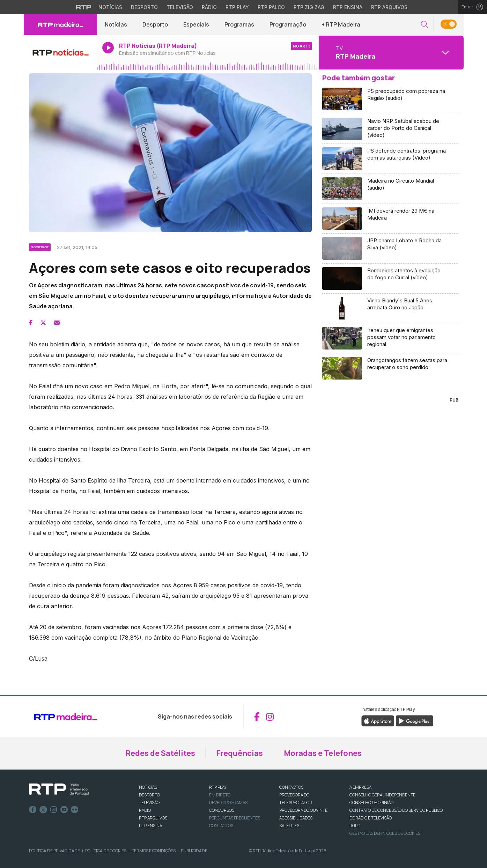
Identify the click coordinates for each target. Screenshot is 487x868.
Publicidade (194, 851)
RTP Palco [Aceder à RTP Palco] (271, 7)
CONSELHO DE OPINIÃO (371, 803)
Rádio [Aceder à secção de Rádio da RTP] (209, 7)
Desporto (155, 24)
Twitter (43, 810)
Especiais (196, 24)
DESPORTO (149, 795)
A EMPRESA (360, 787)
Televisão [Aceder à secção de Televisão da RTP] (180, 7)
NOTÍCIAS (148, 787)
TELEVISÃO (149, 803)
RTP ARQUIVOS (153, 818)
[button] (425, 25)
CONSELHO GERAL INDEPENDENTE (382, 795)
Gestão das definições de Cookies (385, 833)
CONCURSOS (222, 810)
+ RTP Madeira (341, 24)
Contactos (221, 826)
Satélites (289, 826)
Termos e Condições (154, 851)
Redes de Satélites (160, 753)
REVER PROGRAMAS (228, 803)
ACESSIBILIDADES (296, 818)
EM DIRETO (220, 795)
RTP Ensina (150, 826)
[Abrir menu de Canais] (390, 52)
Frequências (239, 753)
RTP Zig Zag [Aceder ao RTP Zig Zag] (309, 7)
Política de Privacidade (54, 851)
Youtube (64, 810)
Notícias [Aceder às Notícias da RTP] (110, 7)
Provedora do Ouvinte (303, 810)
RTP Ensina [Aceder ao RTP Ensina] (348, 7)
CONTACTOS (291, 787)
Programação (288, 24)
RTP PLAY (218, 787)
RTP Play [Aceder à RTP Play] (237, 7)
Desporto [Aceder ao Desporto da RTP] (144, 7)
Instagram (54, 810)
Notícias (116, 24)
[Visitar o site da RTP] (84, 7)
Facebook (33, 810)
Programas (239, 24)
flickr (75, 810)
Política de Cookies (106, 851)
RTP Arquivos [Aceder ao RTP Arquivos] (389, 7)
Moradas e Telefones (323, 753)
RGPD (355, 826)
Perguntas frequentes (235, 818)
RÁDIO (145, 810)
